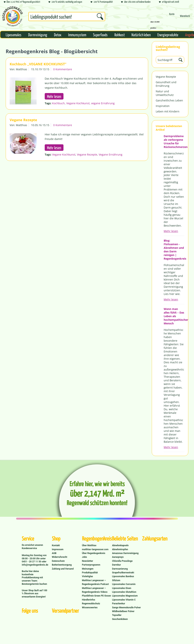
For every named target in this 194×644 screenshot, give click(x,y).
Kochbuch (58, 103)
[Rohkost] (120, 35)
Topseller (117, 615)
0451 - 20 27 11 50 (32, 562)
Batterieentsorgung (62, 565)
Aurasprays (118, 557)
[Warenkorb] (185, 18)
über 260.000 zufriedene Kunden (136, 2)
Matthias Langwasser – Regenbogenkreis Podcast (95, 582)
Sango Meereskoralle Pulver (126, 608)
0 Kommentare (63, 69)
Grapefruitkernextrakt (123, 573)
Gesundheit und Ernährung (166, 84)
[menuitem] (67, 17)
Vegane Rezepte (166, 77)
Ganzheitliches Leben (169, 100)
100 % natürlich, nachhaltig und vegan (65, 2)
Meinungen (88, 569)
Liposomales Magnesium (125, 596)
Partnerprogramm (91, 565)
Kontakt (56, 545)
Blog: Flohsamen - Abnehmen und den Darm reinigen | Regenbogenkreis (174, 250)
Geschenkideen (120, 619)
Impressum (58, 549)
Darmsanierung (120, 569)
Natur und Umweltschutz (165, 93)
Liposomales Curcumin (124, 584)
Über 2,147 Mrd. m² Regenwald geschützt (22, 2)
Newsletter (88, 561)
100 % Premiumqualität (102, 2)
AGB (54, 553)
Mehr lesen (171, 231)
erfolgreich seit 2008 (169, 2)
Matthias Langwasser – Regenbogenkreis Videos (95, 590)
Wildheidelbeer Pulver (123, 611)
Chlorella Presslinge (122, 561)
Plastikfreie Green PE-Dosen (97, 596)
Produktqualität (90, 573)
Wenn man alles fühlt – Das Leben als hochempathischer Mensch (174, 316)
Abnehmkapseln (120, 545)
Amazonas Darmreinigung (125, 553)
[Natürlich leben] (141, 35)
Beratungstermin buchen (34, 584)
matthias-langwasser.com (95, 549)
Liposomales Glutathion (124, 592)
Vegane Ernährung (111, 154)
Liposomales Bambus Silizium (123, 578)
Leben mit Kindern (168, 111)
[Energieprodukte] (168, 35)
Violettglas (88, 576)
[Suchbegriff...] (67, 17)
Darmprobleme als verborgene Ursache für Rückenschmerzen (174, 141)
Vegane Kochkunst (78, 103)
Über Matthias (89, 545)
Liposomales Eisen (122, 588)
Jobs (84, 557)
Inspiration (163, 106)
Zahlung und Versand (63, 569)
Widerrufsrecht (60, 557)
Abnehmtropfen (120, 549)
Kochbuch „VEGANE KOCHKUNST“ (38, 64)
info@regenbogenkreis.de (35, 565)
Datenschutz (58, 561)
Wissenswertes (90, 608)
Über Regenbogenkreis (94, 553)
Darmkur (116, 565)
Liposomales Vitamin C (124, 600)
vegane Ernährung (103, 103)
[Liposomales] (14, 35)
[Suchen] (100, 17)
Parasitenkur (119, 604)
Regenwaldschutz (91, 604)
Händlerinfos (89, 600)
